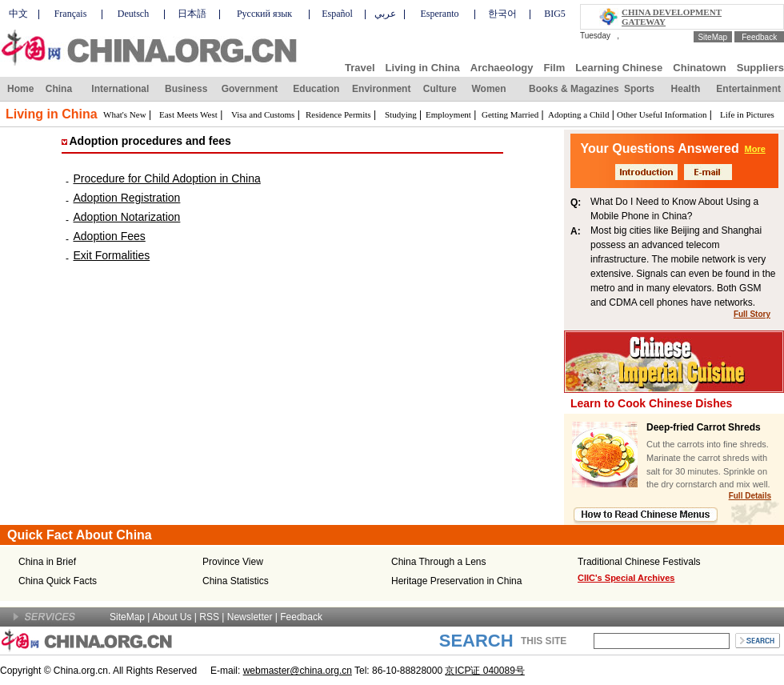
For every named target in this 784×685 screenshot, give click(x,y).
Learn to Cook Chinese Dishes (651, 403)
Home (20, 89)
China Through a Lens (439, 562)
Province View (233, 562)
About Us (172, 617)
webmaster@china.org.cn (298, 671)
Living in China (423, 68)
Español (337, 14)
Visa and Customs (263, 114)
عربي (385, 14)
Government (250, 89)
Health (686, 89)
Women (488, 89)
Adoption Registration (127, 198)
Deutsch (133, 14)
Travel (360, 68)
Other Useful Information (662, 114)
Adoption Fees (110, 236)
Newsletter (250, 617)
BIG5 (555, 14)
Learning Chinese (619, 68)
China (59, 89)
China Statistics (236, 581)
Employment (448, 114)
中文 (18, 14)
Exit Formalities (112, 255)
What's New (125, 114)
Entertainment (748, 89)
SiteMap (712, 37)
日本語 (192, 14)
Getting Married (510, 114)
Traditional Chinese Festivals (639, 562)
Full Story (752, 314)
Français (71, 14)
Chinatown (699, 68)
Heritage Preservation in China (456, 581)
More (755, 149)
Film (555, 68)
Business (186, 89)
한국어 (502, 14)
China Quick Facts (58, 581)
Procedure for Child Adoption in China (167, 178)
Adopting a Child (578, 114)
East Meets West (188, 114)
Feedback (759, 37)
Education (316, 89)
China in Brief (47, 562)
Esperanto (440, 14)
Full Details (750, 496)
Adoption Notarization (127, 217)
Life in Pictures (747, 114)
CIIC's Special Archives (626, 578)
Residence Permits (338, 114)
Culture (440, 89)
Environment (381, 89)
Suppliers (760, 68)
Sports (639, 89)
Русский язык (264, 14)
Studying (401, 114)
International (120, 89)
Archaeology (502, 68)
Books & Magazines (574, 89)
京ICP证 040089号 (484, 671)
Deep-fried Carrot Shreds (704, 427)
